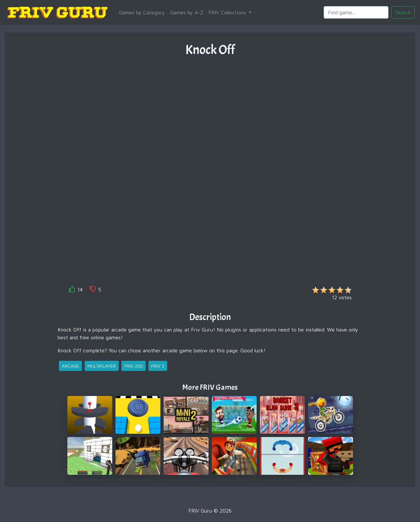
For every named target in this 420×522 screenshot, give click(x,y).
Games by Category (142, 12)
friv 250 (134, 366)
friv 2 (158, 366)
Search (403, 12)
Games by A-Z (187, 12)
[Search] (356, 12)
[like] (72, 290)
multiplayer (102, 366)
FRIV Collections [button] (228, 12)
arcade (70, 366)
